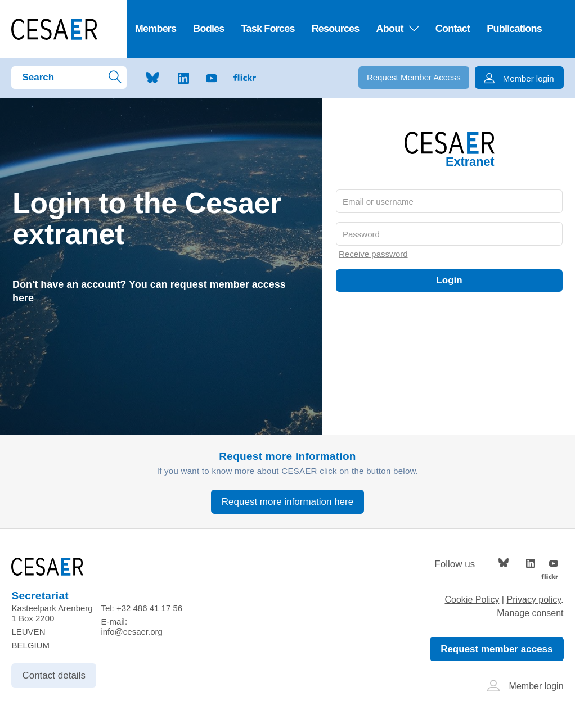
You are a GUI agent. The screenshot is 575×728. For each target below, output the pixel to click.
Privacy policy (534, 600)
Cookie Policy (472, 600)
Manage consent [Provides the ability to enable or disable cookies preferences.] (530, 613)
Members (156, 29)
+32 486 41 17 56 (149, 608)
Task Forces (268, 29)
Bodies (208, 29)
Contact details (53, 675)
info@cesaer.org (131, 632)
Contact (453, 29)
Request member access (497, 649)
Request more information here (287, 502)
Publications (514, 29)
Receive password (373, 254)
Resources (336, 29)
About (397, 29)
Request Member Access (414, 77)
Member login (525, 686)
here (23, 298)
